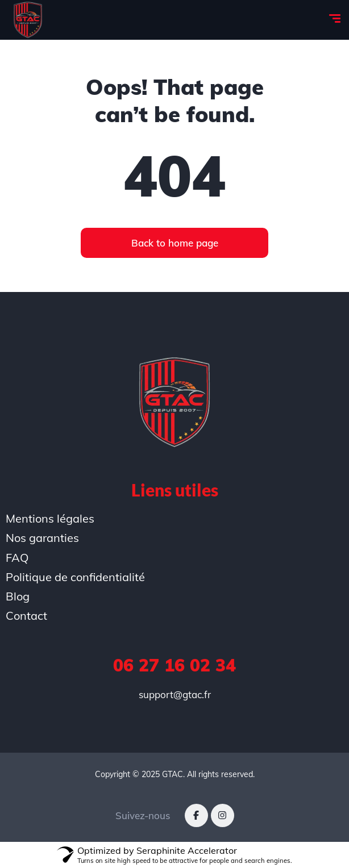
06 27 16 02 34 (174, 665)
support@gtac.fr (175, 694)
